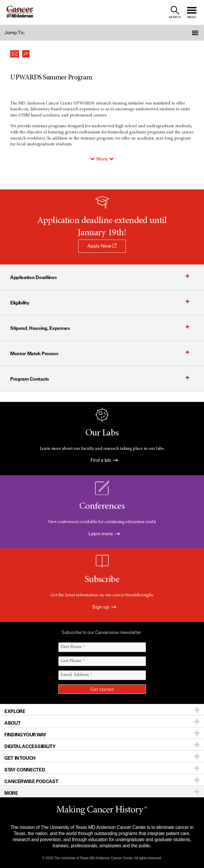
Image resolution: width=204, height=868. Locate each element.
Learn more (104, 534)
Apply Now (102, 246)
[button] (189, 33)
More (102, 159)
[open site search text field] (175, 12)
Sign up (104, 607)
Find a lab (104, 460)
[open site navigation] (192, 12)
